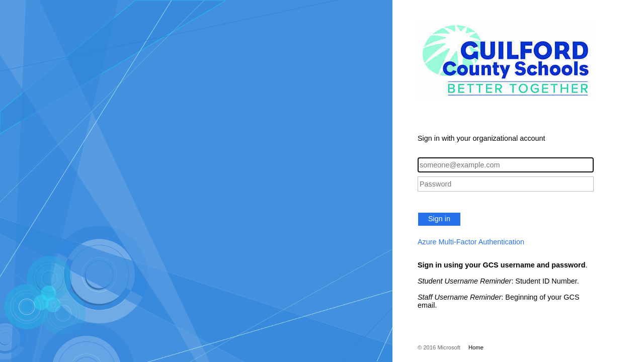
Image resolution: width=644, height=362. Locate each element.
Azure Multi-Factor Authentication (471, 242)
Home (476, 347)
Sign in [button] (439, 219)
